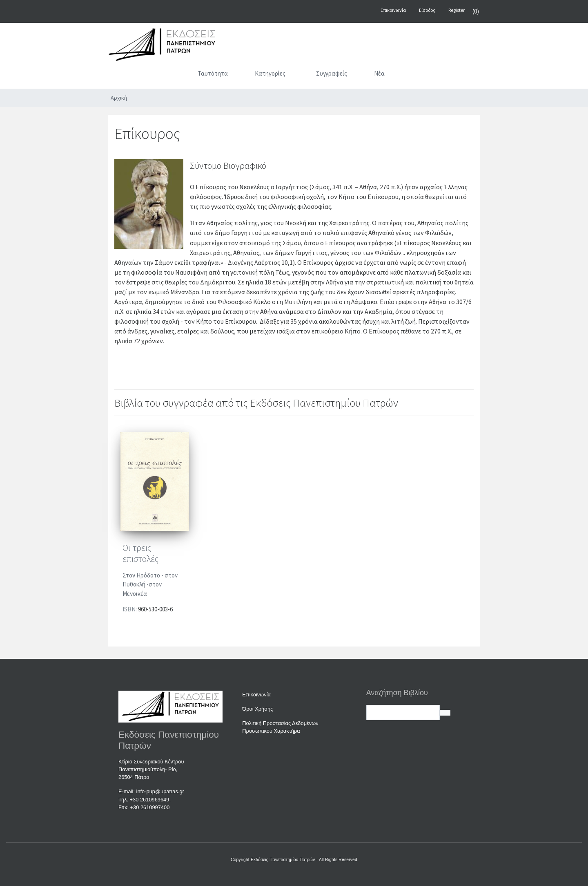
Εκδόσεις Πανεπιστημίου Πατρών (283, 860)
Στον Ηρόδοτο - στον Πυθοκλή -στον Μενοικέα (150, 584)
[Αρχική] (174, 75)
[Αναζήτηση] (414, 75)
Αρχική (119, 98)
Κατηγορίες (270, 73)
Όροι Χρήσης (257, 709)
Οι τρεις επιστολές (140, 553)
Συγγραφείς (332, 73)
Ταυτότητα (213, 73)
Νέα (379, 73)
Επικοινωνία (256, 695)
